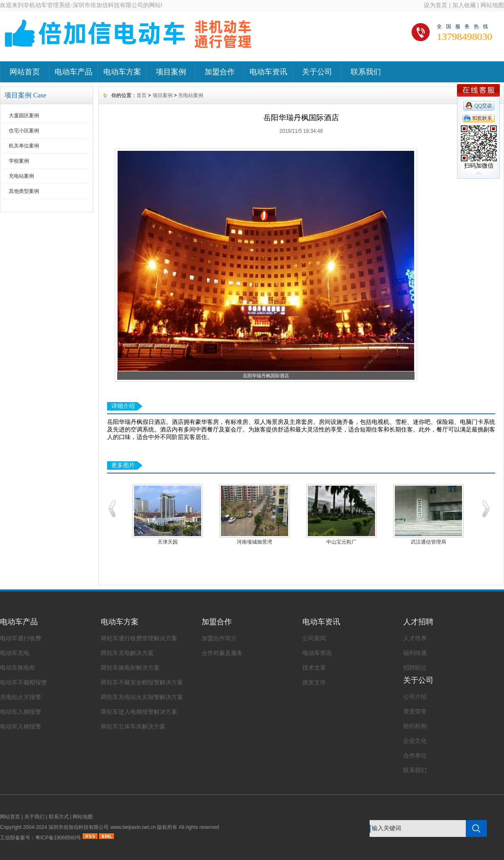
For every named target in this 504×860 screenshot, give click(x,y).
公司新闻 (314, 638)
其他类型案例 (24, 191)
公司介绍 (415, 697)
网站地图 (492, 5)
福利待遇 (415, 653)
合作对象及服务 (222, 653)
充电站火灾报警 (21, 697)
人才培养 (415, 638)
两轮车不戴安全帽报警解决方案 (142, 682)
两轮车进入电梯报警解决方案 (139, 712)
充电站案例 (21, 176)
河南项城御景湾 (255, 542)
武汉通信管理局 (428, 542)
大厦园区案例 (24, 116)
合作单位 (415, 755)
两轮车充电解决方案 (127, 653)
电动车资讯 (268, 72)
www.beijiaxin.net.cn (133, 827)
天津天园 (168, 542)
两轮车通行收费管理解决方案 (139, 638)
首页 (142, 95)
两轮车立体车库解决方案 (133, 726)
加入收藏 (464, 5)
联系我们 (366, 72)
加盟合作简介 (219, 638)
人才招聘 (418, 622)
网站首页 (25, 72)
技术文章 (314, 668)
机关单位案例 (24, 146)
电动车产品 (73, 72)
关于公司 (317, 72)
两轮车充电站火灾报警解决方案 (142, 697)
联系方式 (59, 817)
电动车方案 (122, 72)
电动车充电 (15, 653)
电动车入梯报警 (21, 712)
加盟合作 (220, 72)
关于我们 (34, 817)
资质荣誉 (415, 711)
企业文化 (415, 741)
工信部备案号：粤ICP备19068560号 (41, 838)
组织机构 (415, 726)
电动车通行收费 (21, 638)
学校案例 (19, 161)
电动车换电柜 (18, 668)
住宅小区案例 (24, 131)
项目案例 (171, 72)
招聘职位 (415, 668)
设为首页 (436, 5)
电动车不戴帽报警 (24, 682)
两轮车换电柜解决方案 (130, 668)
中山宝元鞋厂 (341, 542)
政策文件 (314, 682)
